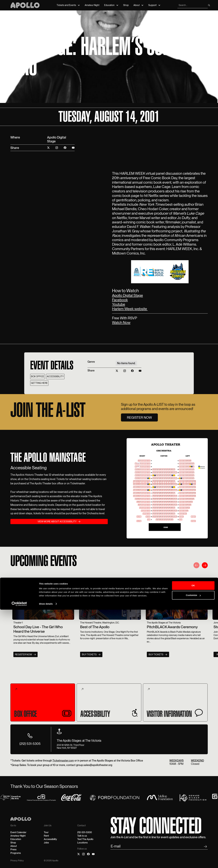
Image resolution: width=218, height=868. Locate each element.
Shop (126, 5)
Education (109, 5)
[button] (196, 566)
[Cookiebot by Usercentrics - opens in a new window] (19, 862)
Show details (46, 862)
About (137, 5)
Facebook (120, 300)
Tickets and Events (66, 5)
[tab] (43, 703)
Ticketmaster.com (63, 761)
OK (193, 844)
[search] (192, 5)
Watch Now (121, 322)
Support (152, 5)
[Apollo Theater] (25, 5)
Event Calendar (18, 833)
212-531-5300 (85, 833)
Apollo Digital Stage (128, 295)
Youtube (119, 304)
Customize (193, 853)
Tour (46, 833)
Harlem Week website (130, 309)
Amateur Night (92, 5)
